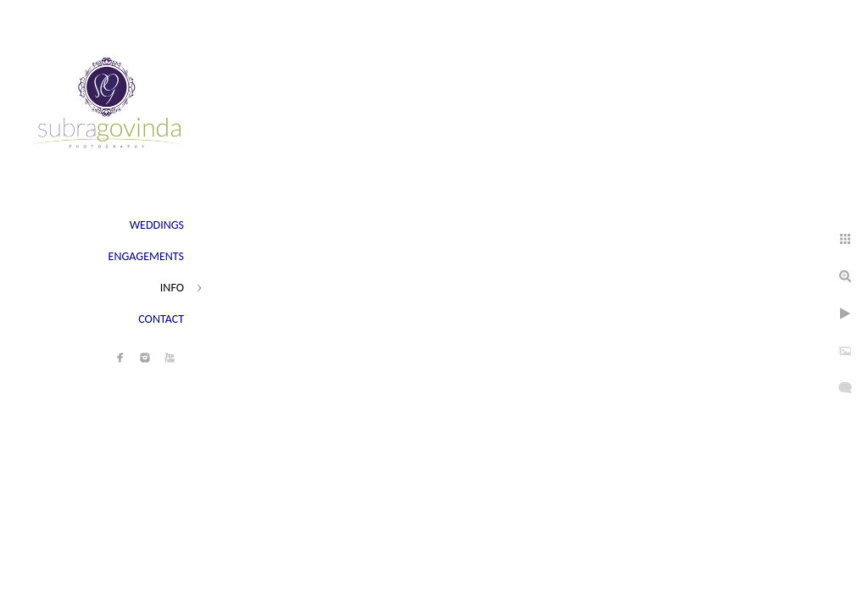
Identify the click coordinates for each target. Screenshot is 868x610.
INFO (172, 288)
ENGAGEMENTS (146, 256)
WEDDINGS (157, 225)
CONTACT (161, 319)
